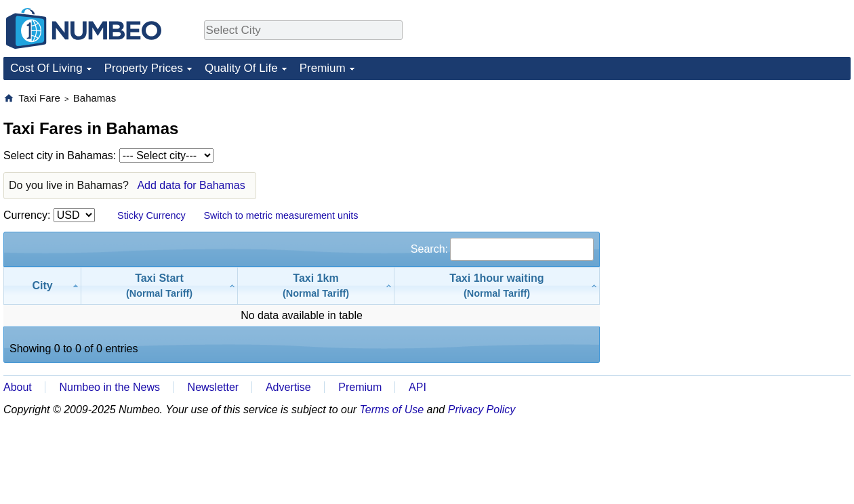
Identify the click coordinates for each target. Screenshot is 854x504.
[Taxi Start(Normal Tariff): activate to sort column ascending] (160, 286)
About (18, 387)
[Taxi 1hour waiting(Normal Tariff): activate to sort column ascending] (497, 286)
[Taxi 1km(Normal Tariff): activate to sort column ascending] (316, 286)
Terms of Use (392, 409)
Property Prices (144, 68)
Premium (323, 68)
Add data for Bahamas (191, 185)
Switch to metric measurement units (281, 215)
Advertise (288, 387)
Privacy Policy (482, 409)
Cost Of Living (46, 68)
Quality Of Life (241, 68)
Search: (502, 249)
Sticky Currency (151, 215)
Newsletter (213, 387)
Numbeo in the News (109, 387)
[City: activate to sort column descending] (42, 286)
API (418, 387)
